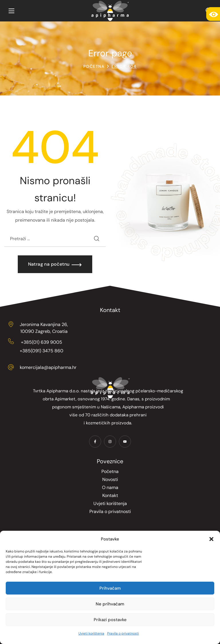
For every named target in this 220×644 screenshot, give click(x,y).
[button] (211, 539)
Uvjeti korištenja (91, 633)
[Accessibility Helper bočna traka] (213, 14)
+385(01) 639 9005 (42, 342)
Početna (94, 66)
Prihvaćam (110, 588)
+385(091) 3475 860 (42, 351)
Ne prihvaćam (110, 604)
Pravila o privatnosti (123, 633)
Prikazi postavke (110, 620)
